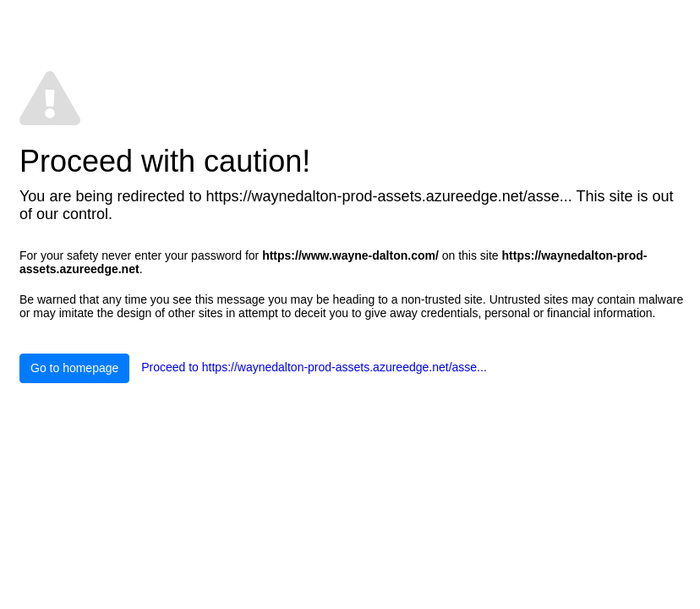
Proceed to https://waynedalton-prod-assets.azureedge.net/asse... (314, 367)
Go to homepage (74, 368)
